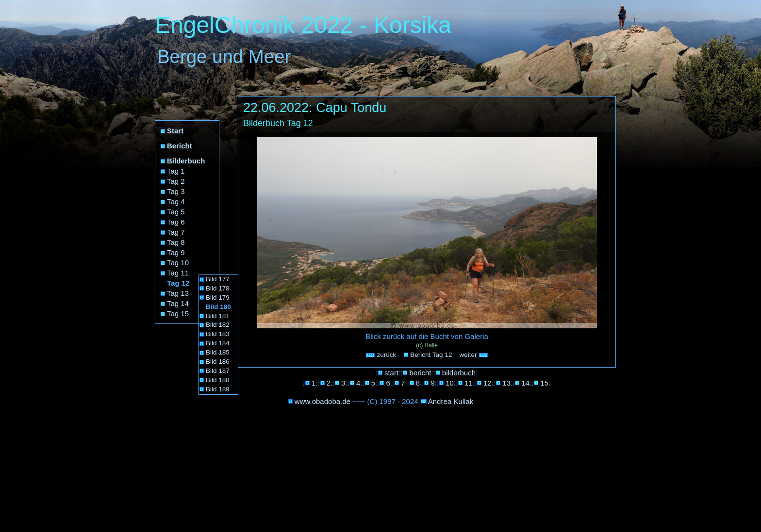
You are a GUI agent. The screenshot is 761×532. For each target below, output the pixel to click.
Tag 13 (178, 293)
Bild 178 (218, 288)
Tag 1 (176, 171)
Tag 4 (176, 202)
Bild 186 (218, 362)
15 (544, 383)
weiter (474, 355)
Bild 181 (218, 316)
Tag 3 (176, 191)
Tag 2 (176, 181)
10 (450, 383)
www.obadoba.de (323, 401)
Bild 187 (218, 371)
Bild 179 (218, 298)
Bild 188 (218, 380)
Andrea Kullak (451, 401)
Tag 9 (176, 252)
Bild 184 (218, 343)
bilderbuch (459, 373)
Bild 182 (218, 325)
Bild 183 (218, 334)
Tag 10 (178, 263)
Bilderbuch (186, 161)
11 (469, 383)
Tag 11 (178, 273)
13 (506, 383)
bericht (420, 373)
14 (525, 383)
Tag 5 (176, 212)
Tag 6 (176, 222)
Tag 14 (178, 303)
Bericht (180, 146)
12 (488, 383)
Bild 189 (218, 389)
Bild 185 (218, 352)
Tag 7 (176, 232)
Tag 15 (178, 314)
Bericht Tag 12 (431, 355)
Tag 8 (176, 242)
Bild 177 (218, 279)
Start (175, 131)
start (391, 373)
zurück (381, 355)
